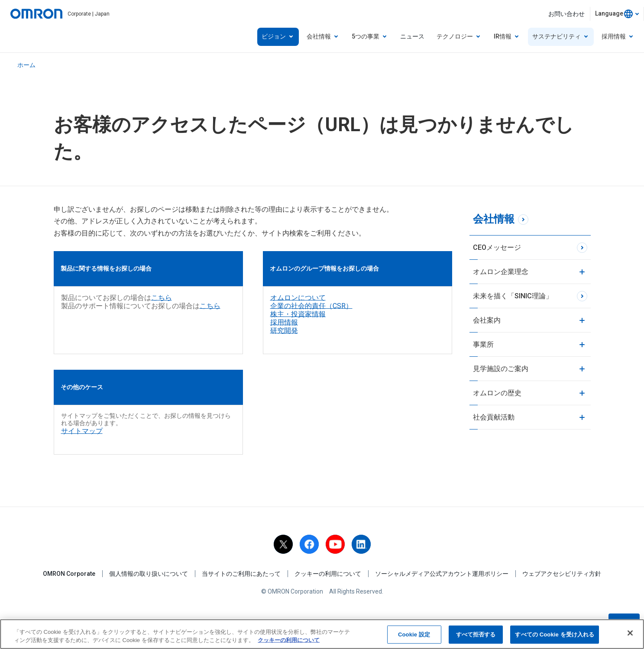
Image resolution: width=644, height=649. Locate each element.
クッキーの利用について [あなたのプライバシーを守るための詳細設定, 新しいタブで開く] (289, 641)
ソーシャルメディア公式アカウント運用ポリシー (442, 574)
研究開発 (284, 331)
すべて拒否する (476, 635)
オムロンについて (298, 298)
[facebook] (309, 544)
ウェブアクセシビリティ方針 (562, 574)
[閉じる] (630, 633)
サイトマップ (82, 431)
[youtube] (335, 544)
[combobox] (617, 14)
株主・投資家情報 (298, 314)
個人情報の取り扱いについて (149, 574)
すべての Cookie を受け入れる (555, 635)
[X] (283, 544)
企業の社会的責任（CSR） (311, 306)
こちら (162, 298)
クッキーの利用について (328, 574)
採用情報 (284, 322)
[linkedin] (361, 544)
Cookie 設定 (414, 635)
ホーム (26, 65)
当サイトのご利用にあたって (241, 574)
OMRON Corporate (69, 574)
